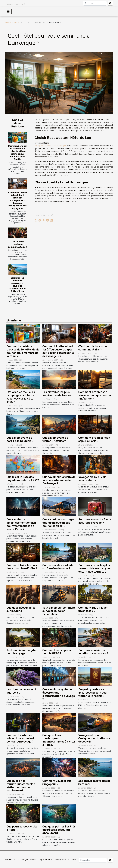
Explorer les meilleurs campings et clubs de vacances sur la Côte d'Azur (18, 284)
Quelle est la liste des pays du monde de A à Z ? (23, 479)
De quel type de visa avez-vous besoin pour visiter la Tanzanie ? (93, 693)
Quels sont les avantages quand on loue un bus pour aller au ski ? (59, 523)
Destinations (10, 859)
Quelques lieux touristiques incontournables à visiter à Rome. (59, 740)
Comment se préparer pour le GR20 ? (57, 652)
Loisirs (33, 859)
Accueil (8, 23)
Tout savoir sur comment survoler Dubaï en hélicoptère (59, 611)
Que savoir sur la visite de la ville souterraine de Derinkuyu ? (59, 480)
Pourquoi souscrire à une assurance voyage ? (95, 521)
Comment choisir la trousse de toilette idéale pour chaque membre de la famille (18, 153)
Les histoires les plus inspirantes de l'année (57, 394)
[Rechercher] (95, 3)
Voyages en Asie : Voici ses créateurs (93, 479)
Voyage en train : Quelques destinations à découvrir (94, 738)
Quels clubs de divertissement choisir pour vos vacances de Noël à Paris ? (21, 524)
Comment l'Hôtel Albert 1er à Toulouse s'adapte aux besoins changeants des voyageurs (18, 200)
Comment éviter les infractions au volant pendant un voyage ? (20, 738)
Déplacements (45, 859)
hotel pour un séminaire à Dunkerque (50, 146)
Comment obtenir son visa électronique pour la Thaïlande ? (95, 395)
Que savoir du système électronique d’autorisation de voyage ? (59, 694)
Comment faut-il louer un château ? (93, 609)
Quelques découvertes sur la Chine (21, 609)
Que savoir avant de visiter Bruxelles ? (55, 439)
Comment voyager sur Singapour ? (57, 782)
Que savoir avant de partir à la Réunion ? (20, 439)
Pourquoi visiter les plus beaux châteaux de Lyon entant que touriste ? (94, 568)
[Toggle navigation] (8, 12)
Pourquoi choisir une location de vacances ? (93, 652)
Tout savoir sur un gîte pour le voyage (21, 652)
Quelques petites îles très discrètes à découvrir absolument (59, 830)
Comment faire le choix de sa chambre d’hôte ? (22, 567)
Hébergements (62, 859)
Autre (16, 23)
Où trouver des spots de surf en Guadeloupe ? (58, 567)
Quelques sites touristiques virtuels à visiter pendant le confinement (21, 786)
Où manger (23, 859)
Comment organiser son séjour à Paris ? (94, 439)
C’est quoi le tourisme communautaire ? (18, 244)
